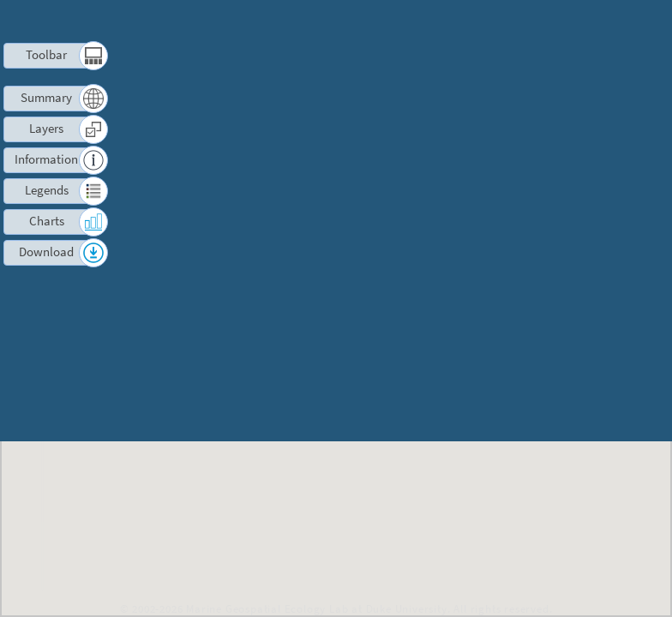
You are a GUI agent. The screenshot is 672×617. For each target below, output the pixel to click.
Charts (46, 221)
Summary (47, 97)
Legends (47, 190)
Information (47, 159)
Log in (597, 21)
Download (47, 252)
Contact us (531, 21)
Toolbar (47, 54)
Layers (46, 128)
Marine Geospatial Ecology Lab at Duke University (316, 608)
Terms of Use (446, 21)
